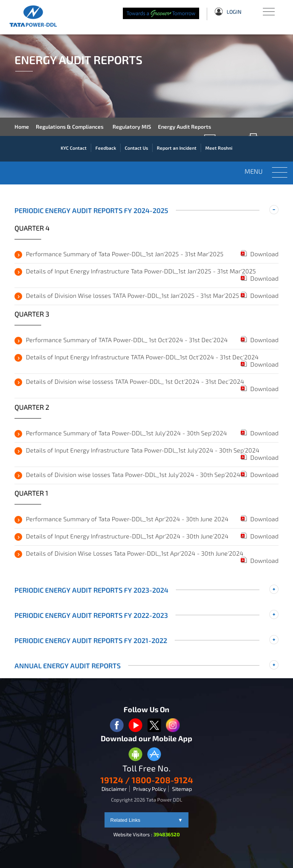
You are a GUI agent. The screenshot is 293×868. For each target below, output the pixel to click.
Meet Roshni (219, 148)
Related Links (146, 820)
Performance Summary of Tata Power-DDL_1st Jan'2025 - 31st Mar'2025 (125, 254)
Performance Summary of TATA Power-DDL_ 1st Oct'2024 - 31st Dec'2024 (127, 340)
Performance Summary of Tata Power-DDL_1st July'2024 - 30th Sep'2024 (126, 433)
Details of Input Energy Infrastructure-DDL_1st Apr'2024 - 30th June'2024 (127, 536)
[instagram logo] (173, 726)
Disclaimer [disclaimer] (114, 789)
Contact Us (136, 148)
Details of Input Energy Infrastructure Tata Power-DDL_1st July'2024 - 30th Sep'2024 (143, 450)
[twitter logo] (154, 726)
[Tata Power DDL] (39, 16)
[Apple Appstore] (154, 755)
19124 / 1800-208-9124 (147, 780)
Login (228, 13)
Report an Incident (177, 148)
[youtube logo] (135, 726)
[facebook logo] (117, 726)
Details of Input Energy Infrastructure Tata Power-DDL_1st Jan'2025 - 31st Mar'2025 (141, 271)
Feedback (106, 148)
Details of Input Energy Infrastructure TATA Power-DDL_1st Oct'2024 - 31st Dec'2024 (142, 357)
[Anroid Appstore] (135, 755)
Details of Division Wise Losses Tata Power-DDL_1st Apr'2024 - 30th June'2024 (135, 553)
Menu (268, 8)
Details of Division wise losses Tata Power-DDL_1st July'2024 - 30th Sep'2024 (133, 474)
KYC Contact (74, 148)
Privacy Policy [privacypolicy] (150, 789)
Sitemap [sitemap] (182, 789)
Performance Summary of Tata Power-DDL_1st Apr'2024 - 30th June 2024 (127, 519)
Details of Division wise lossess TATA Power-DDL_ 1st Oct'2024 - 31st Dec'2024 (135, 381)
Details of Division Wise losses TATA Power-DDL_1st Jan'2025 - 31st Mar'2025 (133, 295)
